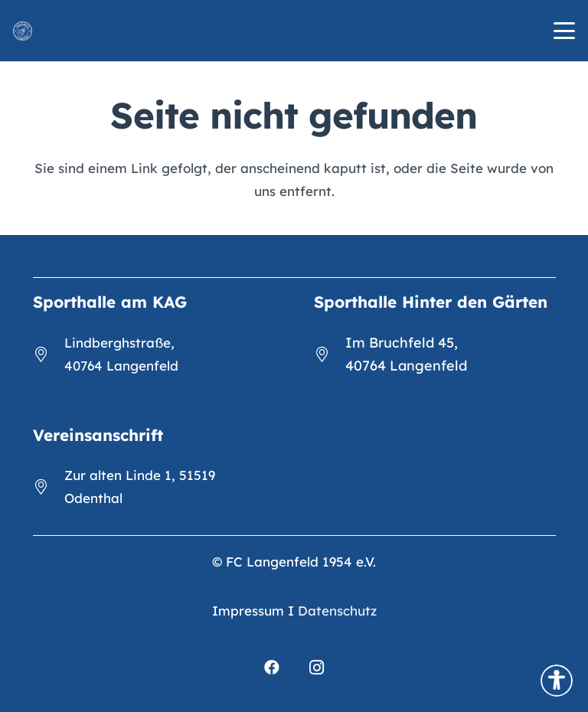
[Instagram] (316, 668)
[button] (564, 31)
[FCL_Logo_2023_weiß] (23, 31)
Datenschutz (337, 611)
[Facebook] (272, 668)
